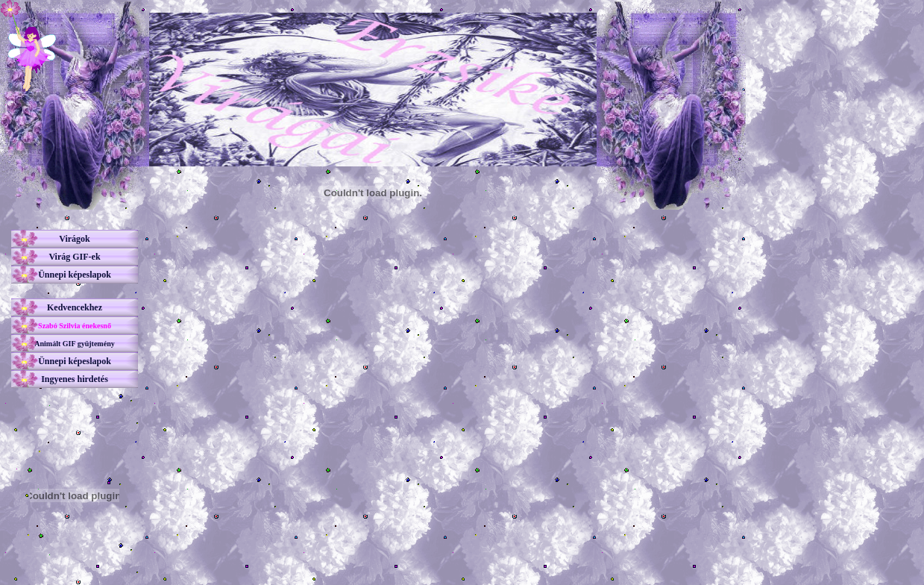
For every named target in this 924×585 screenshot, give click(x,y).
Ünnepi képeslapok (75, 275)
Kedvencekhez (75, 307)
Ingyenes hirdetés (75, 379)
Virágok (75, 239)
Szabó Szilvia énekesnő (75, 326)
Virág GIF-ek (74, 257)
